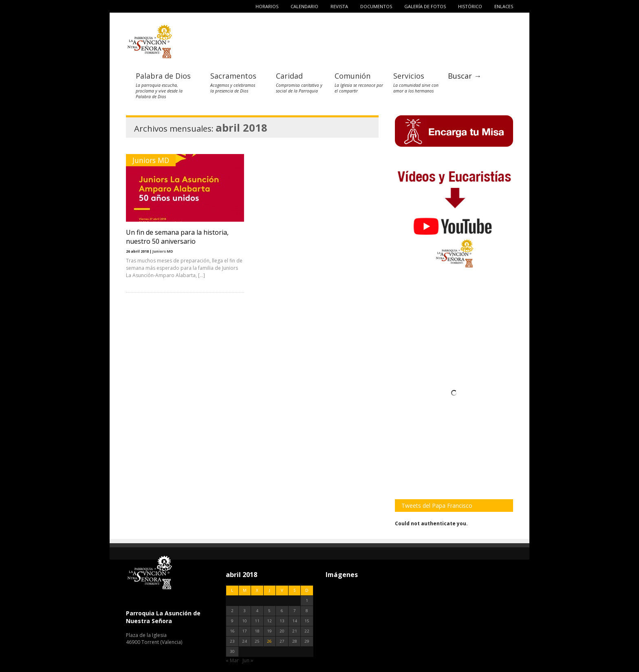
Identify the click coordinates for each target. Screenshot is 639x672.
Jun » (248, 660)
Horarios (267, 6)
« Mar (232, 660)
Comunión (353, 76)
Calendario (304, 6)
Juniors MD (151, 160)
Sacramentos (233, 76)
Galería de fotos (425, 6)
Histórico (470, 6)
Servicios (409, 76)
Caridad (289, 76)
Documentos (376, 6)
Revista (339, 6)
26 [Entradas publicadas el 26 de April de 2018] (269, 641)
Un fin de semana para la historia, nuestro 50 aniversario (177, 237)
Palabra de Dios (163, 76)
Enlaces (504, 6)
